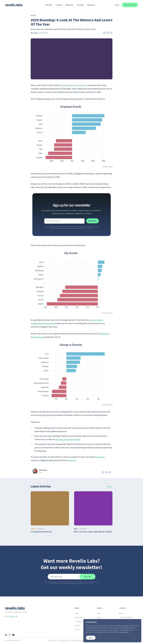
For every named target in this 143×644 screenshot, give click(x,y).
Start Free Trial (130, 5)
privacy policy (89, 228)
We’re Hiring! (11, 616)
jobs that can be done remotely (68, 439)
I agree (91, 638)
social (33, 529)
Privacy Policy (53, 640)
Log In (117, 5)
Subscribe (93, 221)
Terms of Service (64, 640)
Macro (33, 15)
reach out (72, 460)
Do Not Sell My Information (80, 640)
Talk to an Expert (126, 617)
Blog (99, 617)
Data (77, 613)
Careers (78, 625)
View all (110, 487)
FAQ (99, 613)
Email (121, 613)
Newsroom (79, 617)
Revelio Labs (100, 457)
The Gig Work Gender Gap (41, 532)
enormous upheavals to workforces (73, 85)
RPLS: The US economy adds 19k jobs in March (93, 532)
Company (78, 621)
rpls (76, 529)
